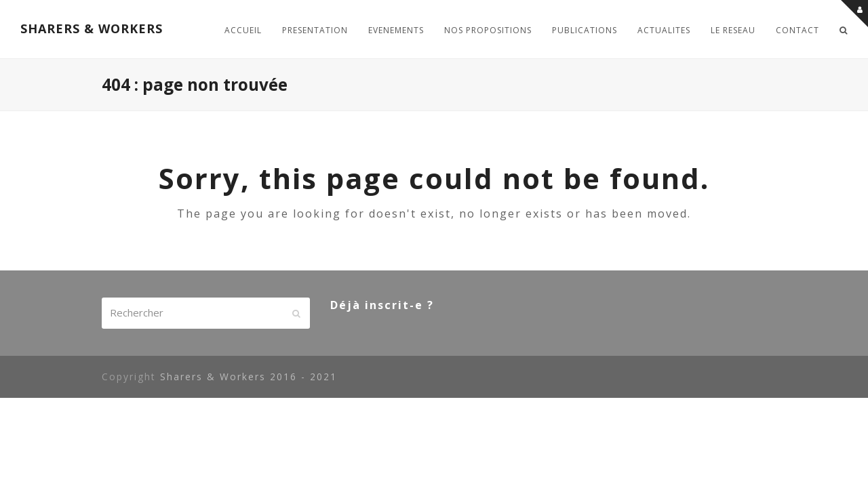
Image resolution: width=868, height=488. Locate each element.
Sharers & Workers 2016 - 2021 (249, 377)
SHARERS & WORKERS (92, 28)
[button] (844, 29)
